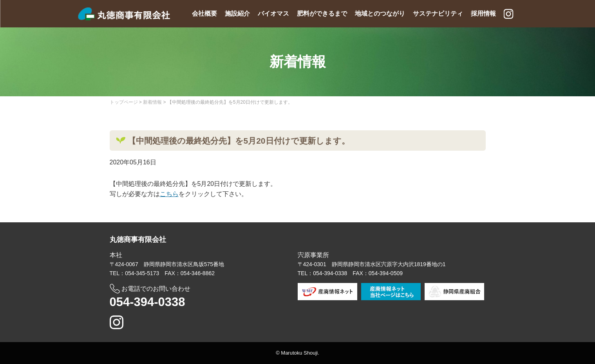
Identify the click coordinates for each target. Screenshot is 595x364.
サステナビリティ (438, 14)
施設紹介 (237, 14)
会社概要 (204, 14)
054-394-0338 (147, 302)
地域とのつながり (380, 14)
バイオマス (273, 14)
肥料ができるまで (322, 14)
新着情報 (152, 102)
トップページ (124, 102)
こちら (169, 194)
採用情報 (483, 14)
